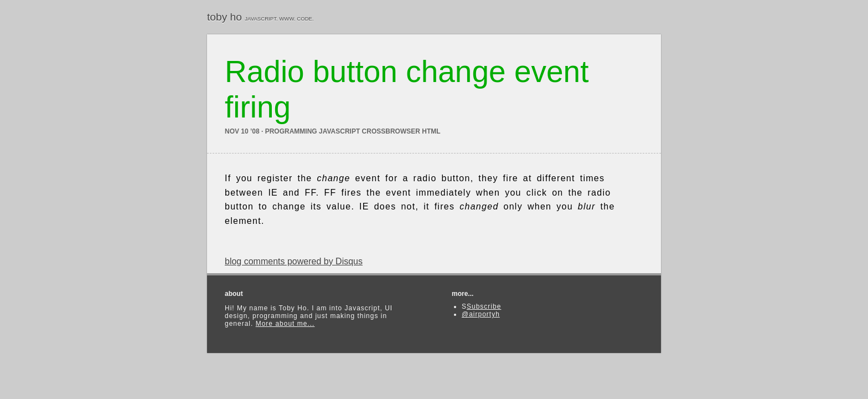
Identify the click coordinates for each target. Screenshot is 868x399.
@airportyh (481, 314)
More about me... (285, 324)
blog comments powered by (294, 261)
